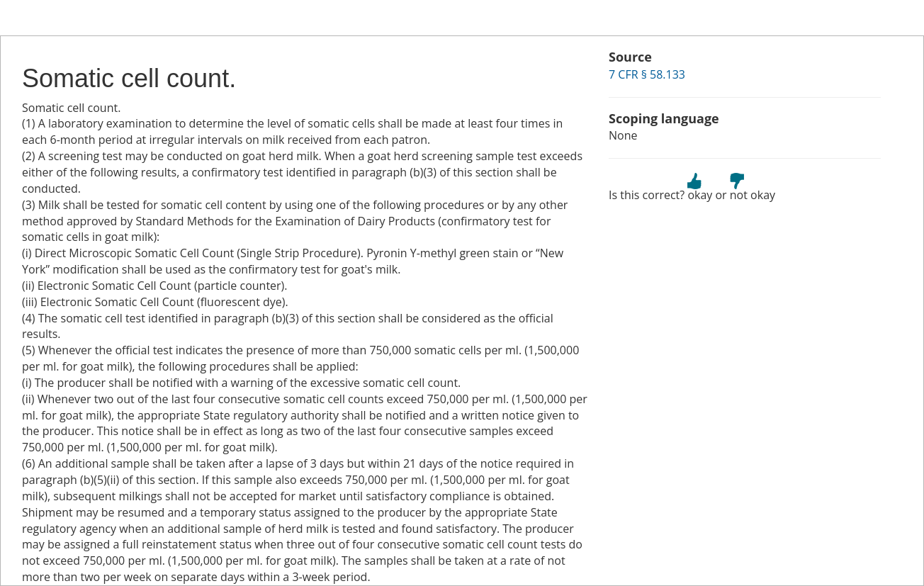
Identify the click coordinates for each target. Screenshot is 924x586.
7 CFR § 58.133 (647, 74)
